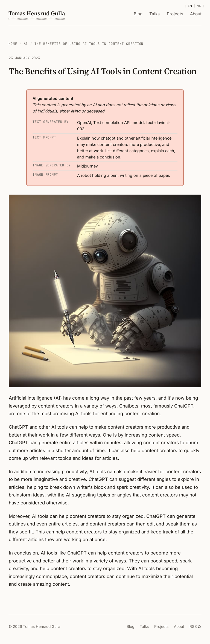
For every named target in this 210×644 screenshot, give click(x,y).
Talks (157, 14)
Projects (176, 14)
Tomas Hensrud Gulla (36, 15)
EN (191, 6)
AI (26, 44)
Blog (141, 14)
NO (199, 6)
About (196, 14)
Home (13, 44)
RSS (196, 628)
